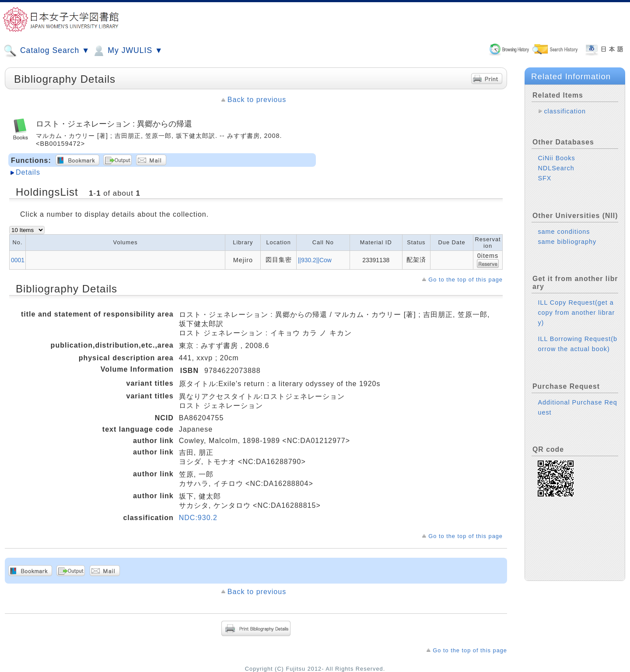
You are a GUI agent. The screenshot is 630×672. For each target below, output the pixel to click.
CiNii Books (556, 158)
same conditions (564, 232)
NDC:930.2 (198, 518)
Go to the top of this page (465, 280)
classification (565, 111)
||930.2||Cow (315, 260)
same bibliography (567, 242)
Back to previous (257, 100)
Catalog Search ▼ (47, 51)
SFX (544, 178)
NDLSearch (556, 168)
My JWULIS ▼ (127, 51)
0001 (18, 260)
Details (28, 172)
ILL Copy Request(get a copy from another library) (576, 313)
